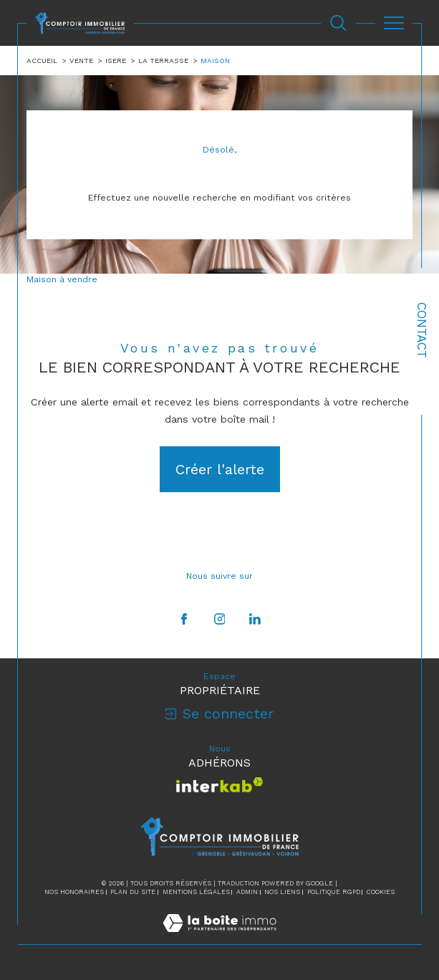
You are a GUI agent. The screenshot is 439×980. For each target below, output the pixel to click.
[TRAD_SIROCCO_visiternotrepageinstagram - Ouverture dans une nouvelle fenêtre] (219, 619)
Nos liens (282, 892)
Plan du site (133, 892)
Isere (116, 61)
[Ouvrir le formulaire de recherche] (338, 23)
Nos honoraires (74, 892)
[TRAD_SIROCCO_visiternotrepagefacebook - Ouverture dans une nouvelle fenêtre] (184, 619)
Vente (81, 61)
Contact (422, 330)
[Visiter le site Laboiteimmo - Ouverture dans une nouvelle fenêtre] (219, 938)
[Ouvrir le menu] (394, 23)
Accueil (42, 61)
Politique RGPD (334, 892)
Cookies (381, 892)
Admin (247, 892)
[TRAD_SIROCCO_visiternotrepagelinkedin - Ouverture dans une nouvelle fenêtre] (255, 619)
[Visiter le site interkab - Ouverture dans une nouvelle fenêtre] (219, 785)
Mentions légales (196, 892)
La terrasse (163, 61)
